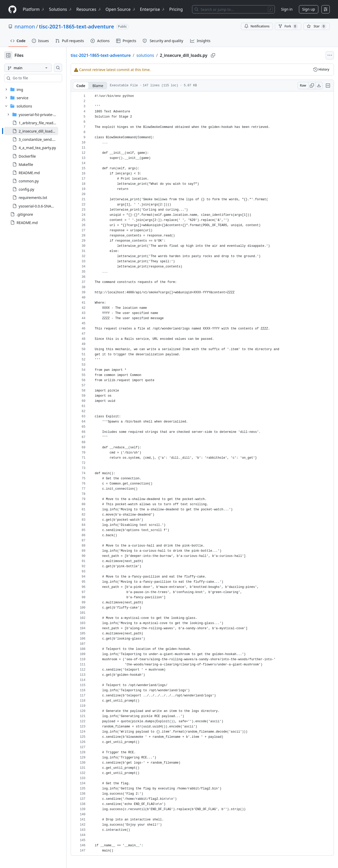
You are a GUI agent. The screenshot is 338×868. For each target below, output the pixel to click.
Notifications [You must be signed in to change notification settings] (257, 26)
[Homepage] (12, 9)
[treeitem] (39, 131)
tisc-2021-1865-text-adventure (77, 26)
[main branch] (36, 68)
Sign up (309, 9)
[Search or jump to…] (233, 9)
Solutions (61, 9)
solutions (162, 55)
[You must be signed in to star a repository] (317, 26)
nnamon (25, 26)
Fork (288, 26)
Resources (89, 9)
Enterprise (153, 9)
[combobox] (43, 78)
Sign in (287, 9)
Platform (34, 9)
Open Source (121, 9)
